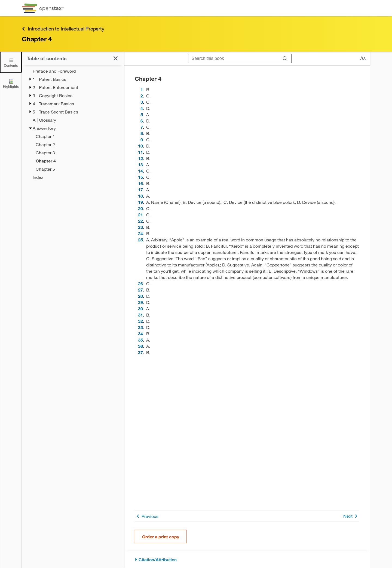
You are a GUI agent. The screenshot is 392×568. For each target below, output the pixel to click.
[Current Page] (76, 161)
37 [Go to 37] (140, 352)
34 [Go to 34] (140, 334)
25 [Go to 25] (140, 240)
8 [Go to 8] (142, 133)
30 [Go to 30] (140, 308)
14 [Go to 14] (140, 171)
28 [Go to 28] (140, 296)
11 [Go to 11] (140, 152)
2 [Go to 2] (142, 96)
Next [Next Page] (351, 516)
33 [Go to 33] (140, 327)
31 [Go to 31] (140, 315)
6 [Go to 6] (142, 121)
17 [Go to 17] (140, 190)
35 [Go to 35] (140, 340)
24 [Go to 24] (140, 233)
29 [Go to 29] (140, 302)
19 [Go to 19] (140, 202)
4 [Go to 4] (142, 108)
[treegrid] (73, 124)
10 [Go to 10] (140, 146)
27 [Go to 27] (140, 290)
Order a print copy (161, 537)
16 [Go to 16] (140, 183)
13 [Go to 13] (140, 165)
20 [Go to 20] (140, 208)
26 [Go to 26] (140, 283)
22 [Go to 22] (140, 221)
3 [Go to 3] (142, 102)
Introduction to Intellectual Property (63, 29)
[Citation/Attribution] (247, 560)
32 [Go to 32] (140, 321)
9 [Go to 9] (142, 139)
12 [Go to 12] (140, 158)
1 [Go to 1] (142, 89)
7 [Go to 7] (142, 127)
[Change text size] (363, 59)
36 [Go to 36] (140, 346)
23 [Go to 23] (140, 227)
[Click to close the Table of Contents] (11, 62)
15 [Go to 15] (140, 177)
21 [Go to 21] (140, 215)
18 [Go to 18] (140, 196)
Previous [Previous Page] (147, 516)
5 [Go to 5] (142, 114)
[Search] (285, 59)
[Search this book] (234, 59)
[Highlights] (11, 83)
